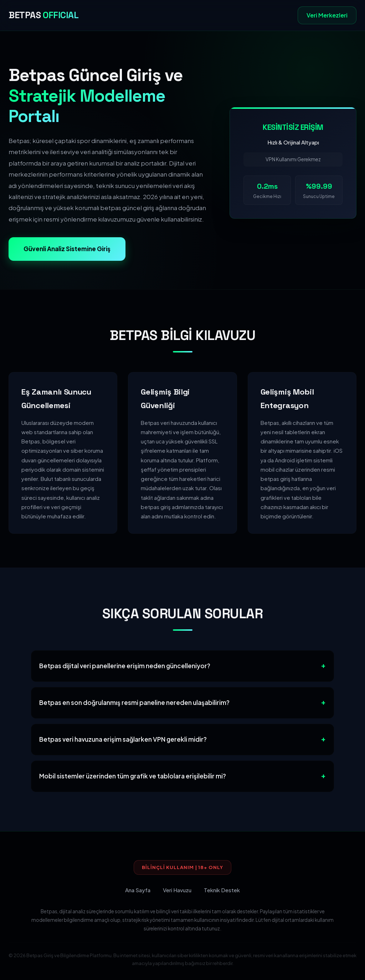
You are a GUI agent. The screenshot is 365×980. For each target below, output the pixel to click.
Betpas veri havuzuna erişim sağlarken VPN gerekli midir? (123, 739)
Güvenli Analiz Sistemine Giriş (67, 249)
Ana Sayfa (138, 890)
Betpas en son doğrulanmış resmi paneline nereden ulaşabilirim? (134, 702)
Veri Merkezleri (327, 15)
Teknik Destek (222, 890)
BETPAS (43, 15)
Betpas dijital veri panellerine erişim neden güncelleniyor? (125, 666)
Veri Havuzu (177, 890)
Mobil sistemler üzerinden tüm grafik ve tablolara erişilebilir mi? (133, 776)
